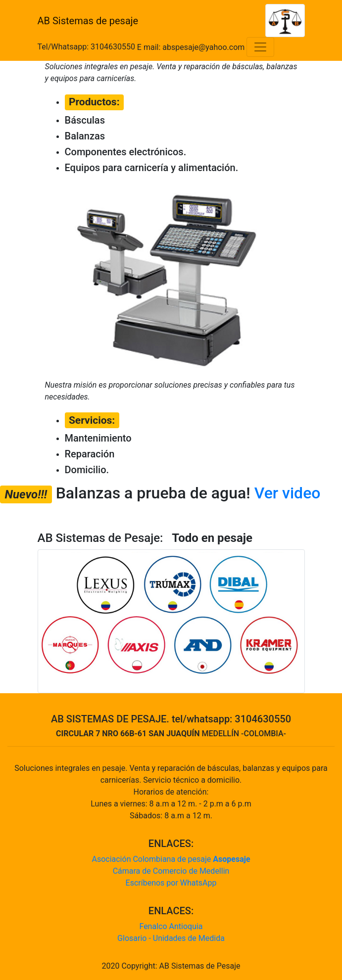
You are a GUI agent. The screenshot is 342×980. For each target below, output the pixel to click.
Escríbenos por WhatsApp (171, 883)
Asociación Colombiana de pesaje (171, 859)
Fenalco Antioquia (171, 926)
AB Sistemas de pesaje (88, 21)
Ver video (288, 493)
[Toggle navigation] (260, 47)
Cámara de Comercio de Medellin (171, 871)
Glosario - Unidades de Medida (171, 938)
